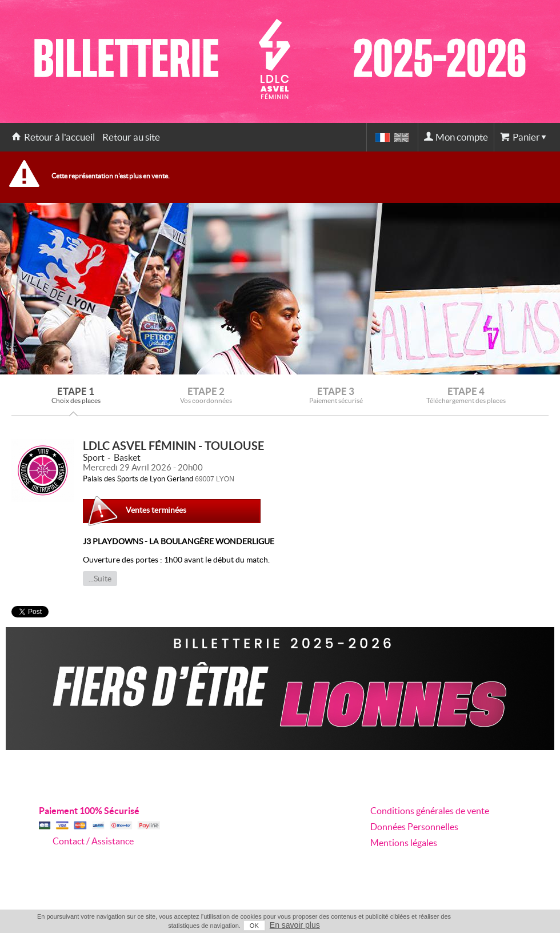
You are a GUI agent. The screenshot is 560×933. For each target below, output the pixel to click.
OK (254, 926)
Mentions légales (404, 843)
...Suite (100, 579)
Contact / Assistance (93, 841)
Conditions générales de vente (430, 811)
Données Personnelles (414, 827)
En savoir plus (295, 925)
